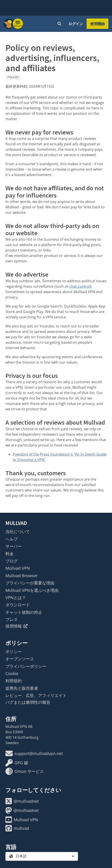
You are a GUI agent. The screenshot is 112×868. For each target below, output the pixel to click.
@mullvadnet (22, 801)
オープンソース (20, 659)
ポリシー (14, 652)
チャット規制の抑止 (24, 612)
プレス (12, 619)
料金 (10, 554)
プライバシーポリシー (26, 666)
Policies (13, 77)
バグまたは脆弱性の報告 (28, 702)
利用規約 (14, 681)
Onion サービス (25, 771)
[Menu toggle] (18, 24)
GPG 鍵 (17, 763)
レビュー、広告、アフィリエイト (36, 695)
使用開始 (97, 24)
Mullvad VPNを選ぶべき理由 (32, 590)
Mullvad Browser (22, 576)
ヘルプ (12, 539)
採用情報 (17, 626)
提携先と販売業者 (22, 688)
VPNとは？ (16, 597)
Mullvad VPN (18, 568)
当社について (18, 532)
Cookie (12, 673)
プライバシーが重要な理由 (30, 583)
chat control (80, 286)
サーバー (14, 546)
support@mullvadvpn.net (34, 753)
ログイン (76, 24)
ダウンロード (18, 605)
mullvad (17, 828)
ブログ (12, 561)
